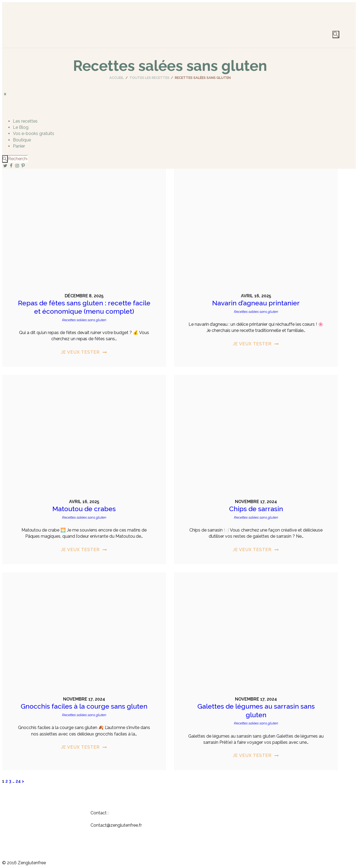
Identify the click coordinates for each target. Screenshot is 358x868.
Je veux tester (80, 352)
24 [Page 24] (18, 781)
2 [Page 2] (7, 781)
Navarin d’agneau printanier (256, 303)
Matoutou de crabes (84, 509)
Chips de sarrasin (256, 509)
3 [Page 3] (10, 781)
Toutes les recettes (149, 78)
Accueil (117, 78)
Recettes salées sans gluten (84, 320)
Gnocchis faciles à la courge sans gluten (84, 706)
